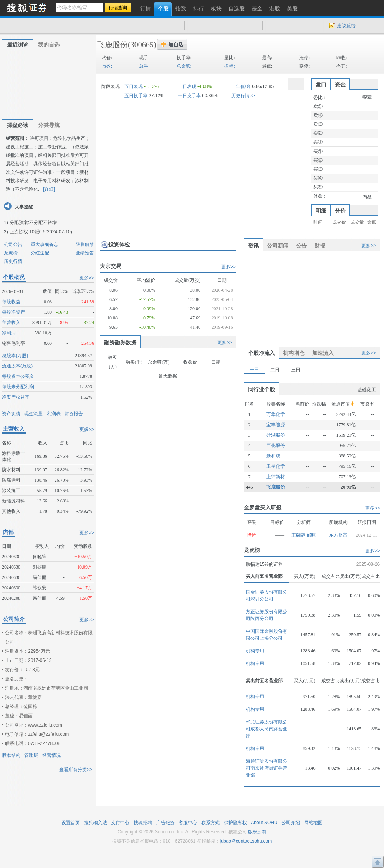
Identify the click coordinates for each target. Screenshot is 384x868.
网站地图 (313, 823)
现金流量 (33, 414)
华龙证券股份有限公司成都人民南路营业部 (266, 729)
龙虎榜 (11, 253)
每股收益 (11, 302)
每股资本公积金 (18, 376)
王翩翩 (299, 535)
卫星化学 (276, 466)
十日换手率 (189, 96)
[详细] (49, 189)
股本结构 (11, 755)
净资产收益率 (16, 397)
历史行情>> (243, 96)
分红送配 (40, 253)
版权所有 (257, 832)
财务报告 (74, 414)
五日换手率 (136, 96)
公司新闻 (278, 246)
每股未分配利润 (18, 387)
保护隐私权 (235, 823)
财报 (320, 246)
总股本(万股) (15, 356)
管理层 (31, 755)
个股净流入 (262, 353)
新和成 (273, 456)
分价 (340, 211)
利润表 (54, 414)
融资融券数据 (120, 343)
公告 (301, 246)
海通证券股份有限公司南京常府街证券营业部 (266, 768)
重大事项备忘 (45, 244)
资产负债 (11, 414)
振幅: (229, 66)
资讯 (253, 246)
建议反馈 (346, 26)
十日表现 (187, 86)
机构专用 (255, 651)
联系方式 (210, 823)
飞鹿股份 (113, 45)
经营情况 (51, 755)
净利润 (9, 333)
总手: (144, 66)
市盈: (107, 66)
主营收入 (11, 323)
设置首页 (71, 823)
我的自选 (49, 45)
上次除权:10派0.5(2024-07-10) (41, 232)
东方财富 (338, 535)
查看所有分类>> (76, 770)
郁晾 (311, 535)
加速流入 (323, 353)
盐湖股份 (276, 435)
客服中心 (188, 823)
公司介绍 (291, 823)
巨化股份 (276, 446)
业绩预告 (85, 253)
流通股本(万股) (17, 366)
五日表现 (134, 86)
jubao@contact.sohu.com (246, 841)
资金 (340, 85)
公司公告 (13, 244)
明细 (321, 211)
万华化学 (276, 414)
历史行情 (13, 261)
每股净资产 (13, 312)
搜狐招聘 (143, 823)
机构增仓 (294, 353)
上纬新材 (276, 477)
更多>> (87, 278)
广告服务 (166, 823)
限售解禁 (85, 244)
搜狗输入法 (96, 823)
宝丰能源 (276, 425)
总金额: (184, 66)
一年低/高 (241, 86)
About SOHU (264, 823)
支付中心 (120, 823)
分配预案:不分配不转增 (33, 223)
